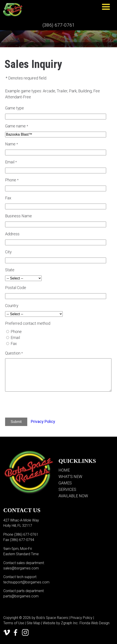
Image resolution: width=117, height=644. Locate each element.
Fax (14, 344)
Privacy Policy (43, 421)
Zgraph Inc (69, 623)
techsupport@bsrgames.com (26, 582)
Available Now (73, 496)
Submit (16, 422)
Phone (16, 332)
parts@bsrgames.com (21, 596)
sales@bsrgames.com (21, 568)
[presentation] (43, 405)
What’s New (70, 477)
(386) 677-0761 (58, 25)
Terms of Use (14, 623)
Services (67, 489)
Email (15, 338)
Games (65, 483)
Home (64, 470)
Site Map (33, 623)
